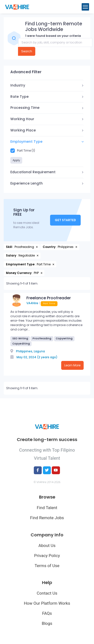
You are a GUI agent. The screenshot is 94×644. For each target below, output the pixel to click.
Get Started (65, 220)
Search (27, 51)
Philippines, (25, 351)
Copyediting (21, 344)
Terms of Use (47, 566)
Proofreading (42, 338)
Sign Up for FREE (24, 212)
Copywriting (64, 338)
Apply (16, 160)
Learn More (72, 365)
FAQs (47, 613)
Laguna (39, 351)
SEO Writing (20, 338)
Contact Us (47, 593)
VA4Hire (32, 303)
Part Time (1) (23, 151)
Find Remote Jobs (47, 518)
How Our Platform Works (47, 603)
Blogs (47, 623)
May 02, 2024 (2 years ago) (37, 357)
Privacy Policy (47, 556)
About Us (47, 545)
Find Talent (47, 508)
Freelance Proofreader (49, 298)
